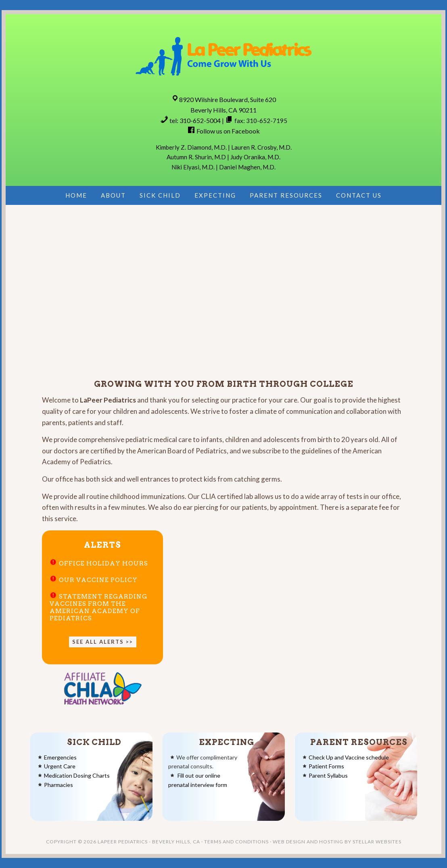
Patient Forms (326, 766)
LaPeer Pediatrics (223, 55)
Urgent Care (60, 766)
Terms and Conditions (236, 842)
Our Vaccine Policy (98, 580)
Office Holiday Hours (103, 563)
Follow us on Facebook (228, 131)
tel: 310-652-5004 (195, 120)
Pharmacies (58, 785)
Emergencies (60, 757)
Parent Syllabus (328, 775)
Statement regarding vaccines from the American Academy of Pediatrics (98, 607)
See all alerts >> (103, 642)
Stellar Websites (377, 842)
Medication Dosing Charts (77, 775)
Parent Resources (359, 742)
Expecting (227, 742)
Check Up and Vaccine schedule (349, 757)
